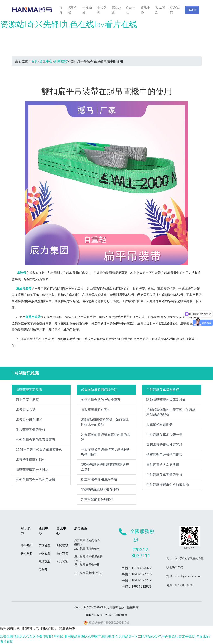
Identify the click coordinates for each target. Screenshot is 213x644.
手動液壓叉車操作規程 (163, 390)
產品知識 (62, 553)
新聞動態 (61, 61)
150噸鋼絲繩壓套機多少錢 (100, 489)
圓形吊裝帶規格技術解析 (164, 445)
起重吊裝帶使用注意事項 (99, 479)
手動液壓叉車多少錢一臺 (164, 435)
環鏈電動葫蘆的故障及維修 (166, 400)
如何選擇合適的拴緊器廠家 (101, 400)
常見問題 (160, 10)
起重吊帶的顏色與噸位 (97, 499)
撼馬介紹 (72, 10)
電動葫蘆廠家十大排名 (32, 470)
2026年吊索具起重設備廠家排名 (39, 450)
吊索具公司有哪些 (29, 420)
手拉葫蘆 (102, 10)
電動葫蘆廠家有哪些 (96, 410)
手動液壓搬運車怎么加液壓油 (168, 485)
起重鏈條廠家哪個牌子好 (99, 390)
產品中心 (131, 10)
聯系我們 (175, 10)
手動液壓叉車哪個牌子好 (164, 475)
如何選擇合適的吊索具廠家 (36, 440)
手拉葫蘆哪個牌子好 (31, 430)
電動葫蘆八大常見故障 (163, 465)
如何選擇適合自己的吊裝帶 (36, 480)
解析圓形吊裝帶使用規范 (164, 455)
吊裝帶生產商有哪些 (31, 460)
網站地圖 (122, 615)
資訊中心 (145, 10)
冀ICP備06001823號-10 (100, 615)
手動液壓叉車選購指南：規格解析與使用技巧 (106, 452)
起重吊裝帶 (33, 317)
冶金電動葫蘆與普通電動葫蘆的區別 (106, 437)
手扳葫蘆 (87, 10)
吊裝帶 (22, 273)
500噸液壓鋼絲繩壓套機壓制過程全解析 (105, 467)
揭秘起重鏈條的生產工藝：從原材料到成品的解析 (171, 412)
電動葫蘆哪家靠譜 (29, 390)
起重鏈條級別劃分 (159, 425)
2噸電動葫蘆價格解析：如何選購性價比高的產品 (105, 422)
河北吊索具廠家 (27, 400)
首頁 (61, 10)
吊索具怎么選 (26, 410)
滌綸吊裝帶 (24, 289)
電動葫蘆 (116, 10)
